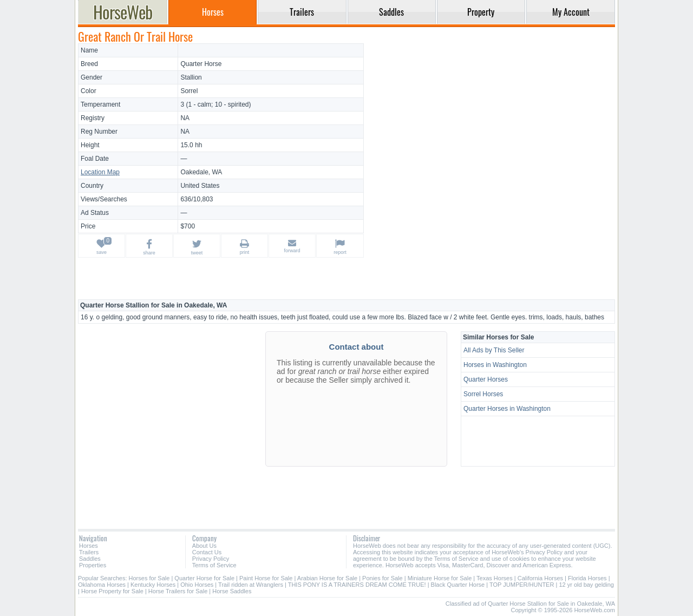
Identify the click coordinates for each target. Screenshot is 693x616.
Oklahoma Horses (102, 585)
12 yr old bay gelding (586, 585)
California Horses (540, 578)
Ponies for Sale (383, 578)
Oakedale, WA (201, 172)
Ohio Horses (197, 585)
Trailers (89, 552)
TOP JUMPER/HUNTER (522, 585)
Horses (89, 546)
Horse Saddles (232, 591)
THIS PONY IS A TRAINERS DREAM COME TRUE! (357, 585)
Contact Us (207, 552)
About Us (204, 546)
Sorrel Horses (483, 394)
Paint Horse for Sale (266, 578)
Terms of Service (214, 565)
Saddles (90, 559)
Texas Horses (495, 578)
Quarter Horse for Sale (204, 578)
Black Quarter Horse (458, 585)
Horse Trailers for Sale (178, 591)
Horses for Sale (149, 578)
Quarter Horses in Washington (507, 409)
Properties (93, 565)
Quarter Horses (486, 379)
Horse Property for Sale (112, 591)
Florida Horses (587, 578)
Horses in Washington (495, 365)
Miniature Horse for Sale (440, 578)
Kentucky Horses (153, 585)
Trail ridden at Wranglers (251, 585)
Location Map (100, 172)
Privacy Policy (211, 559)
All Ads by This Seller (494, 350)
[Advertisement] (491, 119)
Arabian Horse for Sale (327, 578)
